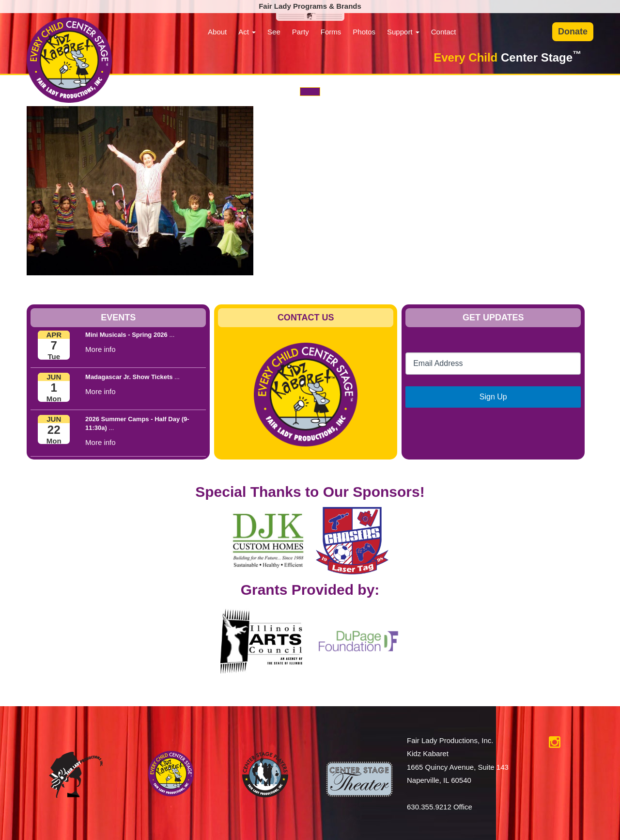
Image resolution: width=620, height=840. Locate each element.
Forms (331, 32)
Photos (364, 32)
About (217, 32)
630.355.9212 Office (440, 807)
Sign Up (493, 397)
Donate (573, 32)
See (274, 32)
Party (301, 32)
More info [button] (101, 349)
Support (403, 32)
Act (247, 32)
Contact (444, 32)
